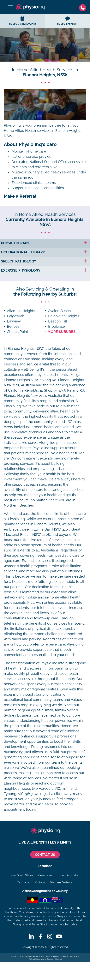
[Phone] (83, 7)
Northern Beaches (19, 505)
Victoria (40, 882)
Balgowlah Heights (64, 316)
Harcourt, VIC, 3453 (54, 789)
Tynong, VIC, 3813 (18, 794)
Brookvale (57, 327)
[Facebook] (40, 936)
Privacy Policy (17, 956)
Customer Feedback (69, 956)
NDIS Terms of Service (50, 956)
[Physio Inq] (30, 7)
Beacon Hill (58, 321)
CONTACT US (45, 855)
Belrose (13, 327)
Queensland (46, 875)
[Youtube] (59, 936)
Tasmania (24, 882)
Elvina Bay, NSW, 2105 (52, 529)
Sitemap (59, 959)
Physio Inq (12, 125)
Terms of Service (32, 956)
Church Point (18, 332)
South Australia (68, 875)
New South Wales (22, 875)
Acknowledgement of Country (41, 959)
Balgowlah (16, 316)
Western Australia (61, 882)
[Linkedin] (31, 936)
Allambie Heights (21, 311)
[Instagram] (50, 936)
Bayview (14, 321)
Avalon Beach (60, 311)
